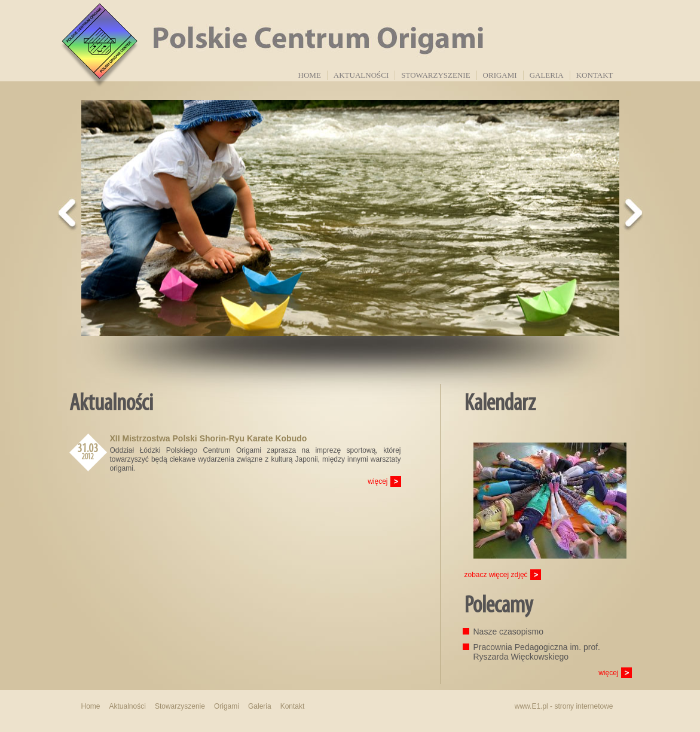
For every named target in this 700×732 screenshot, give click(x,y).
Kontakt (595, 75)
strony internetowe (583, 706)
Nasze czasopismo (509, 632)
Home (310, 75)
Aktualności (361, 75)
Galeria (547, 75)
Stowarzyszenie (435, 75)
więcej (377, 481)
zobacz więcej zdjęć (496, 575)
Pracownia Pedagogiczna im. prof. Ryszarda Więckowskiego (537, 652)
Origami (500, 75)
